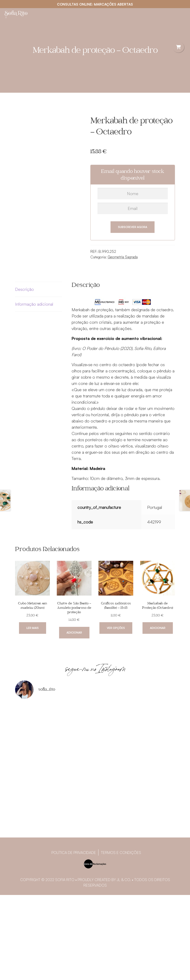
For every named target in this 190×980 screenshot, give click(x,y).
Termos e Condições (121, 853)
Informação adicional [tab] (34, 304)
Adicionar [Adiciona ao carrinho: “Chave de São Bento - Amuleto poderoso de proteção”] (74, 633)
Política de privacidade (74, 853)
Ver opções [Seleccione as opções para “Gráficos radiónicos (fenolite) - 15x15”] (116, 628)
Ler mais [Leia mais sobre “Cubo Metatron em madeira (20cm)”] (33, 628)
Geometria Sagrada (123, 257)
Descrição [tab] (24, 289)
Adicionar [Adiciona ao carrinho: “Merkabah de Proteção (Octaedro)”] (158, 628)
